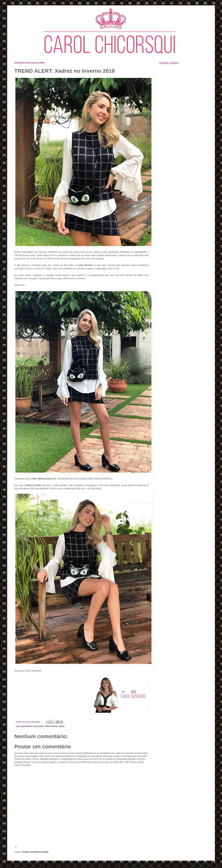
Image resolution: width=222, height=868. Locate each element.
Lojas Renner (26, 726)
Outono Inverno (51, 726)
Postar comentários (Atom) (36, 852)
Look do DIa (38, 726)
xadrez (62, 726)
